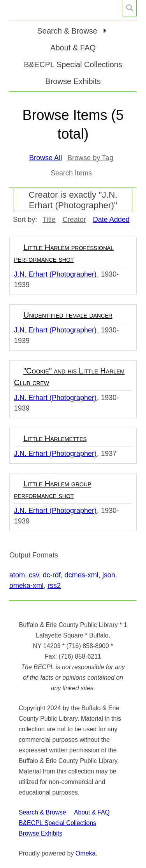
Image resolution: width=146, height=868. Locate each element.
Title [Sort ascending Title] (49, 220)
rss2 (54, 586)
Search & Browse (42, 812)
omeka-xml (26, 586)
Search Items (71, 173)
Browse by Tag (90, 158)
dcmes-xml (82, 575)
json (109, 575)
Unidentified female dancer (68, 315)
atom (17, 575)
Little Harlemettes (55, 438)
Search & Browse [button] (68, 31)
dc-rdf (52, 575)
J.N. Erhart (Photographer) (55, 274)
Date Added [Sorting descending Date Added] (111, 220)
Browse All (46, 158)
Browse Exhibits (73, 81)
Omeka (86, 853)
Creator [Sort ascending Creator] (74, 220)
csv (34, 575)
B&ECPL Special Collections (73, 64)
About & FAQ (73, 48)
